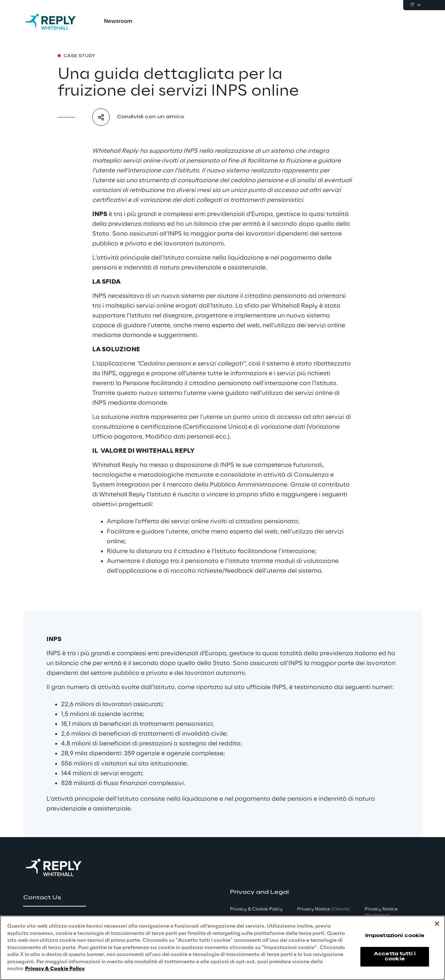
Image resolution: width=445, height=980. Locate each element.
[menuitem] (118, 22)
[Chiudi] (437, 924)
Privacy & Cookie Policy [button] (256, 909)
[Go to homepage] (58, 22)
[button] (55, 898)
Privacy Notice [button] (323, 909)
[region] (223, 948)
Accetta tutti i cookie (395, 957)
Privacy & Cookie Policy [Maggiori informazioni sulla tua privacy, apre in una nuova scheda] (55, 969)
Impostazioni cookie (395, 936)
